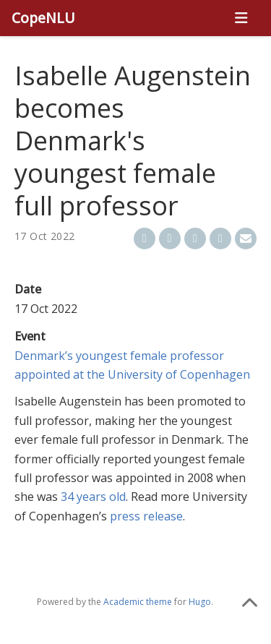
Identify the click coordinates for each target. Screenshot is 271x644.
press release (146, 516)
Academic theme (138, 602)
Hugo (200, 602)
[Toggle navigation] (241, 18)
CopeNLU (43, 18)
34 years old (93, 497)
